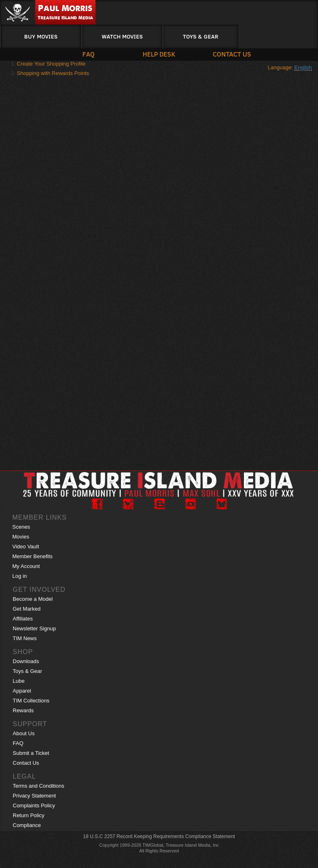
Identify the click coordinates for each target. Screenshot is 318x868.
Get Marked (27, 609)
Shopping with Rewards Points (53, 73)
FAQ (89, 54)
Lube (19, 681)
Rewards (23, 710)
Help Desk (159, 54)
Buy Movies (41, 36)
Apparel (22, 691)
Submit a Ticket (31, 753)
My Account (26, 566)
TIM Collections (31, 701)
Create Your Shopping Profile (51, 64)
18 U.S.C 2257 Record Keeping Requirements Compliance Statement (159, 836)
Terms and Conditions (39, 786)
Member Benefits (32, 556)
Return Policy (28, 815)
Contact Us (232, 54)
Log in (19, 576)
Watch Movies (122, 36)
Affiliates (23, 619)
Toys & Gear (201, 36)
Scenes (21, 527)
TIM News (25, 638)
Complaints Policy (34, 806)
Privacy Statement (34, 796)
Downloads (26, 661)
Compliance (27, 825)
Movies (21, 537)
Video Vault (26, 546)
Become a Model (33, 599)
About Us (24, 733)
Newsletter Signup (34, 628)
